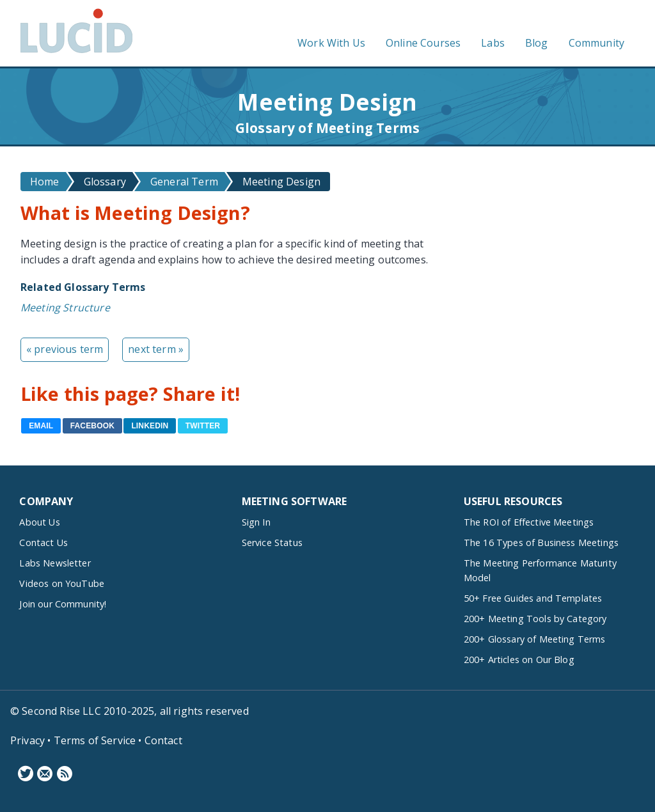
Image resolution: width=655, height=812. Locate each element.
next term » (156, 349)
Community (596, 43)
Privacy (28, 740)
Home (45, 182)
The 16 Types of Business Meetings (541, 543)
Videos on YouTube (62, 583)
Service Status (272, 543)
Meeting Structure (65, 308)
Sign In (256, 522)
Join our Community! (63, 604)
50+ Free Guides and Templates (533, 598)
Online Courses (423, 43)
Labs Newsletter (55, 563)
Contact (163, 740)
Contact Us (43, 543)
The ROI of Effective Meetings (529, 522)
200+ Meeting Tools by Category (535, 619)
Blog (537, 43)
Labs (493, 43)
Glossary (105, 182)
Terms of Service (95, 740)
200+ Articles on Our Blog (519, 660)
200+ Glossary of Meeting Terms (535, 639)
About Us (39, 522)
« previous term (65, 349)
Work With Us (331, 43)
